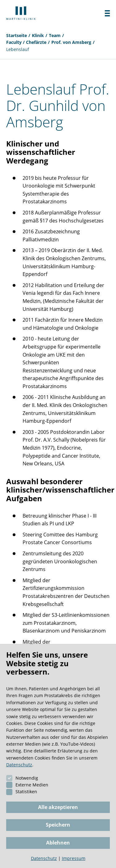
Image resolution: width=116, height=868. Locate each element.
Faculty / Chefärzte (26, 42)
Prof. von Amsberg (71, 42)
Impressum (74, 858)
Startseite (17, 35)
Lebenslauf (18, 49)
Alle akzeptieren (58, 807)
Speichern (58, 825)
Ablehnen (58, 843)
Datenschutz (19, 765)
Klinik (38, 35)
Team (55, 35)
